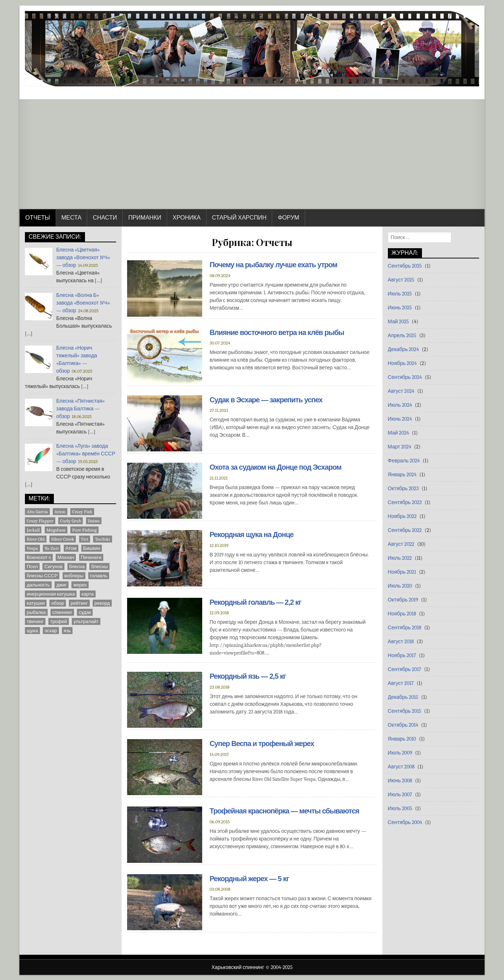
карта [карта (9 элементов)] (88, 594)
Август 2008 (401, 767)
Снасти (105, 218)
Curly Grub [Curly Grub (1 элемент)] (71, 521)
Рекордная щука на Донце (252, 534)
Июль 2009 (400, 753)
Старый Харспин (239, 218)
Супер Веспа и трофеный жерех (263, 744)
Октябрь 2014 (403, 725)
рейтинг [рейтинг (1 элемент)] (79, 603)
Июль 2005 (400, 808)
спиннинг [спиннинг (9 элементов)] (62, 612)
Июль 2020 (400, 586)
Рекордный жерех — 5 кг (250, 878)
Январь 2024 (402, 475)
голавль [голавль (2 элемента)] (99, 576)
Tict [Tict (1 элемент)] (85, 539)
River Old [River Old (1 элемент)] (36, 539)
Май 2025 (399, 322)
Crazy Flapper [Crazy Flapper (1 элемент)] (40, 521)
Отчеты (38, 218)
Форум (288, 218)
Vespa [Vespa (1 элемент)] (32, 548)
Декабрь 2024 (403, 349)
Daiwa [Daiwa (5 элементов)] (94, 521)
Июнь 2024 (400, 419)
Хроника (186, 218)
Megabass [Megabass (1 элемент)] (56, 530)
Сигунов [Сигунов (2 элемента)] (53, 567)
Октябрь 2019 (403, 600)
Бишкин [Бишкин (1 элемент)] (92, 548)
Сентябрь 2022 (405, 530)
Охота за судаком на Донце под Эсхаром (277, 467)
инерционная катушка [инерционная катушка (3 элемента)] (51, 594)
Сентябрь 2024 (405, 377)
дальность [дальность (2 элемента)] (38, 585)
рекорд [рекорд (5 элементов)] (102, 603)
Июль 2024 (400, 405)
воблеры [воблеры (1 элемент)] (74, 576)
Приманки (145, 218)
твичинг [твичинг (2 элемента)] (35, 621)
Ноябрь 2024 (402, 363)
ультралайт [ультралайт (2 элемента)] (86, 621)
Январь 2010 (402, 739)
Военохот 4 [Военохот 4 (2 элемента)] (39, 557)
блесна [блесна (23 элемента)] (77, 567)
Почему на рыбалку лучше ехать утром (275, 265)
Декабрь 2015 (403, 697)
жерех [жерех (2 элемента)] (80, 585)
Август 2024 (401, 391)
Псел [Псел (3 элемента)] (32, 567)
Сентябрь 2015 (405, 711)
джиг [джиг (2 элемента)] (62, 585)
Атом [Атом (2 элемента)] (71, 548)
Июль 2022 (400, 558)
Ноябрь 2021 (402, 572)
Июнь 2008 (400, 781)
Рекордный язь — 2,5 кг (248, 676)
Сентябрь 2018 (405, 628)
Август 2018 (401, 642)
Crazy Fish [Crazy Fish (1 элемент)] (82, 512)
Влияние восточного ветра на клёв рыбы (278, 332)
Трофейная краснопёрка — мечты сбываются (286, 811)
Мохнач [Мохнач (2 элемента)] (66, 557)
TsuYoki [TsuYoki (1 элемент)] (102, 539)
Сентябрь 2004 (405, 822)
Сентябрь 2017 (405, 669)
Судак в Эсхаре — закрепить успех (267, 400)
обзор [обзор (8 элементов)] (58, 603)
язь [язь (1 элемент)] (67, 631)
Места (72, 218)
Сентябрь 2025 (405, 266)
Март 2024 (400, 447)
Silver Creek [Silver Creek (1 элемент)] (63, 539)
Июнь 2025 (400, 308)
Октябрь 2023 (403, 489)
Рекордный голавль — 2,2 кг (256, 602)
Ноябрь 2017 (402, 655)
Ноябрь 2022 (402, 516)
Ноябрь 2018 (402, 614)
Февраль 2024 (404, 461)
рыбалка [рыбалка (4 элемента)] (36, 612)
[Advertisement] (252, 154)
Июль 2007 (400, 795)
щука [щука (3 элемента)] (32, 631)
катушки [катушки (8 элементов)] (36, 603)
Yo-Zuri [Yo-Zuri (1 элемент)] (52, 548)
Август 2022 (401, 544)
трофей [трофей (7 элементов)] (59, 621)
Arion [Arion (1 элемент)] (60, 512)
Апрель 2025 (402, 336)
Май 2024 (399, 433)
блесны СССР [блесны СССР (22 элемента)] (42, 576)
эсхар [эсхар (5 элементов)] (51, 631)
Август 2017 (401, 683)
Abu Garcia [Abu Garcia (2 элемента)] (37, 512)
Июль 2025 (400, 294)
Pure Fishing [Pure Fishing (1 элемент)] (84, 530)
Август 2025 (401, 280)
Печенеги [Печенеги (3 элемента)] (91, 557)
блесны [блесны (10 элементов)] (99, 567)
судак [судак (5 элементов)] (85, 612)
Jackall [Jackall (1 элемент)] (33, 530)
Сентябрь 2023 (405, 502)
